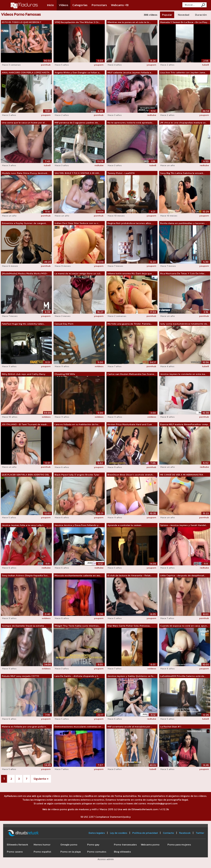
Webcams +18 (120, 5)
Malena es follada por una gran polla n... (24, 726)
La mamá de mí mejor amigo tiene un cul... (78, 273)
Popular (167, 15)
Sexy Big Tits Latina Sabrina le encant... (182, 173)
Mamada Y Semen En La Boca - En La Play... (184, 22)
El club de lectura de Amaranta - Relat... (130, 575)
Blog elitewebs (122, 852)
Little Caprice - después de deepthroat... (183, 575)
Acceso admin (106, 859)
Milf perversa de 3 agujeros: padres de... (77, 123)
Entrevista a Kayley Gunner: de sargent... (24, 223)
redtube (152, 115)
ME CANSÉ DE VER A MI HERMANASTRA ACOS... (182, 475)
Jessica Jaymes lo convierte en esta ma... (183, 374)
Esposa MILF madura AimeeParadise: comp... (185, 424)
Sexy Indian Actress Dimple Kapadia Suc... (25, 575)
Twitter (200, 833)
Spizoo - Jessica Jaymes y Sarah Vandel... (184, 525)
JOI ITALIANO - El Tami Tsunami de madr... (25, 424)
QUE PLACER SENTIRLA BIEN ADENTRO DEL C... (26, 475)
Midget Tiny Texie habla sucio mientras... (77, 626)
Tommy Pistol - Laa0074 (121, 173)
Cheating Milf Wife (65, 374)
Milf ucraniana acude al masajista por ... (130, 726)
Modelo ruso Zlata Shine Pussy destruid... (25, 173)
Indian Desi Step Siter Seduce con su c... (77, 223)
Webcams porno (150, 845)
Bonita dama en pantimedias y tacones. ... (184, 223)
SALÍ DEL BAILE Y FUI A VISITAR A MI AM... (77, 173)
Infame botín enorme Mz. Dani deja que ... (131, 273)
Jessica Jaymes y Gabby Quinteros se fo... (131, 676)
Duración (201, 15)
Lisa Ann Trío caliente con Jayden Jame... (183, 72)
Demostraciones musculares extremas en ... (79, 726)
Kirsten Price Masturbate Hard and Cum (130, 424)
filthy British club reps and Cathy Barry (24, 374)
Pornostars (99, 5)
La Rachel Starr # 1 (171, 726)
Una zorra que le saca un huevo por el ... (24, 123)
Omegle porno (69, 845)
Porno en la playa (71, 852)
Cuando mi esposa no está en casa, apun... (184, 626)
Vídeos (63, 5)
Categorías (80, 5)
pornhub (46, 65)
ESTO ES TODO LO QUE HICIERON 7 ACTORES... (21, 22)
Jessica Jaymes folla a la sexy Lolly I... (23, 525)
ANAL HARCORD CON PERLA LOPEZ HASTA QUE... (26, 73)
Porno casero (15, 852)
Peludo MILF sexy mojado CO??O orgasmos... (20, 676)
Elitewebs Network (17, 845)
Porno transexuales (125, 845)
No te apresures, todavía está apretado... (130, 123)
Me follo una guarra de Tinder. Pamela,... (130, 324)
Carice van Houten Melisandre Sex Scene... (131, 374)
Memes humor (42, 845)
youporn (99, 65)
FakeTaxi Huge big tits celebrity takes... (23, 324)
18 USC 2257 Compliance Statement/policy (106, 817)
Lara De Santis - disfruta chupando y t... (77, 676)
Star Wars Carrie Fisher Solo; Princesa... (129, 626)
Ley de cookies (119, 833)
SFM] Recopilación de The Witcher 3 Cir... (77, 22)
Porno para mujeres (179, 845)
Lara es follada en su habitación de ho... (77, 424)
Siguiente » (41, 779)
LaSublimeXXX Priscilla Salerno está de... (183, 676)
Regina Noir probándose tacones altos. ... (130, 223)
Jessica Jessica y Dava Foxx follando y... (77, 525)
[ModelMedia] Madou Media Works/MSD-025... (25, 274)
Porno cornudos (97, 852)
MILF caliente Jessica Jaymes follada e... (130, 72)
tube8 (206, 65)
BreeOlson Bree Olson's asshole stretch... (131, 475)
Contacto (168, 833)
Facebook (185, 833)
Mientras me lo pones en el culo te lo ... (129, 22)
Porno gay (93, 845)
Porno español (42, 852)
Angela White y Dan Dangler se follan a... (78, 72)
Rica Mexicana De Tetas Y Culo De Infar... (183, 273)
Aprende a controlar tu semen (124, 525)
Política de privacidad (145, 833)
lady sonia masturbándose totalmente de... (184, 324)
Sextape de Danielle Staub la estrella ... (24, 626)
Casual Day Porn (64, 324)
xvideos (99, 366)
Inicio (51, 5)
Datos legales (97, 833)
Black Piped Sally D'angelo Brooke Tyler (77, 475)
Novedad (184, 15)
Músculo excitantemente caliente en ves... (78, 575)
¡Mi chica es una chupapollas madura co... (184, 123)
